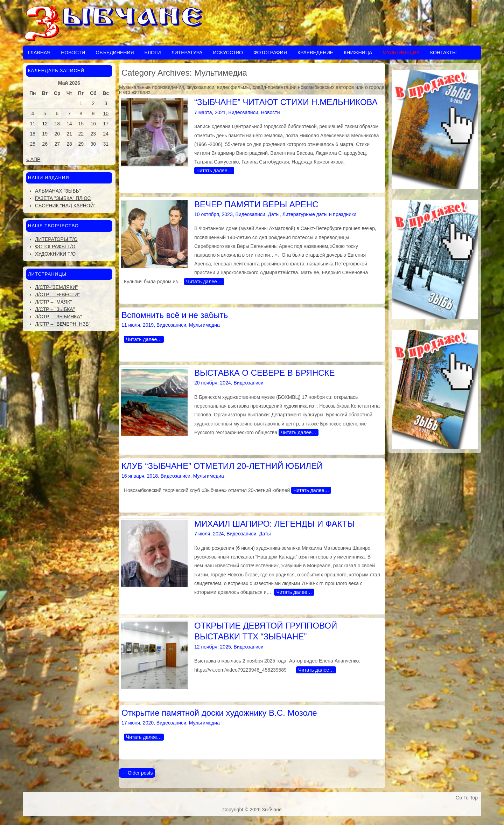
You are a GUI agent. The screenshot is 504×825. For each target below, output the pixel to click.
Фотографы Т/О (55, 247)
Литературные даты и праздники (319, 214)
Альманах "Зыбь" (58, 191)
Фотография (270, 53)
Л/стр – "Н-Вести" (57, 294)
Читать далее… (214, 171)
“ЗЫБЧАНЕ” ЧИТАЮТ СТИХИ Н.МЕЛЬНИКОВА (286, 102)
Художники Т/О (55, 254)
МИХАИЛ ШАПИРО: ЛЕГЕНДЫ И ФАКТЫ (274, 524)
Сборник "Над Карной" (65, 206)
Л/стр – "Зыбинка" (58, 317)
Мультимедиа (401, 53)
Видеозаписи (243, 112)
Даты (274, 214)
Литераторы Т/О (56, 239)
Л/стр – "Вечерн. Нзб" (63, 324)
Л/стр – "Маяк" (53, 302)
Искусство (228, 53)
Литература (187, 53)
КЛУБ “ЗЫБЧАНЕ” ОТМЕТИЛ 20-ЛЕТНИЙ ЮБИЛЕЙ (222, 466)
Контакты (443, 53)
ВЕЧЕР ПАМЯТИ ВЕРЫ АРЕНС (256, 204)
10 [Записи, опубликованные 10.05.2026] (106, 113)
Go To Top (467, 798)
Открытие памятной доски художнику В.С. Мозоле (219, 713)
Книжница (358, 53)
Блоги (153, 53)
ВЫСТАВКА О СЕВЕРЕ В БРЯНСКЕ (265, 373)
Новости (73, 53)
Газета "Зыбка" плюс (63, 198)
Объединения (115, 53)
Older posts (137, 773)
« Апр (33, 159)
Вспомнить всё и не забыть (175, 315)
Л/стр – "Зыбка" (55, 309)
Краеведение (315, 53)
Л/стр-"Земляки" (56, 287)
